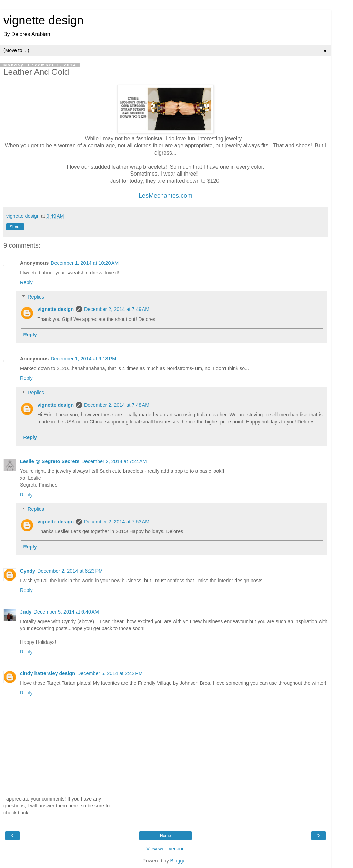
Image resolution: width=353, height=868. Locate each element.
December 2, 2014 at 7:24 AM (114, 461)
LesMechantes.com (165, 196)
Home (165, 836)
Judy (26, 612)
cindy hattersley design (48, 673)
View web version (165, 849)
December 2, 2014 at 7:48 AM (117, 405)
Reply (26, 282)
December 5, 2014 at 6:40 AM (66, 612)
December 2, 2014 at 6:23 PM (70, 571)
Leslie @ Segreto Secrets (50, 461)
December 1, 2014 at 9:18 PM (83, 359)
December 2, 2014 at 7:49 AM (117, 309)
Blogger (179, 861)
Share (15, 227)
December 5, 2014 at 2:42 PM (110, 673)
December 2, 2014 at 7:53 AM (117, 522)
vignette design (43, 20)
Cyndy (28, 571)
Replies (36, 297)
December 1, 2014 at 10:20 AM (85, 263)
